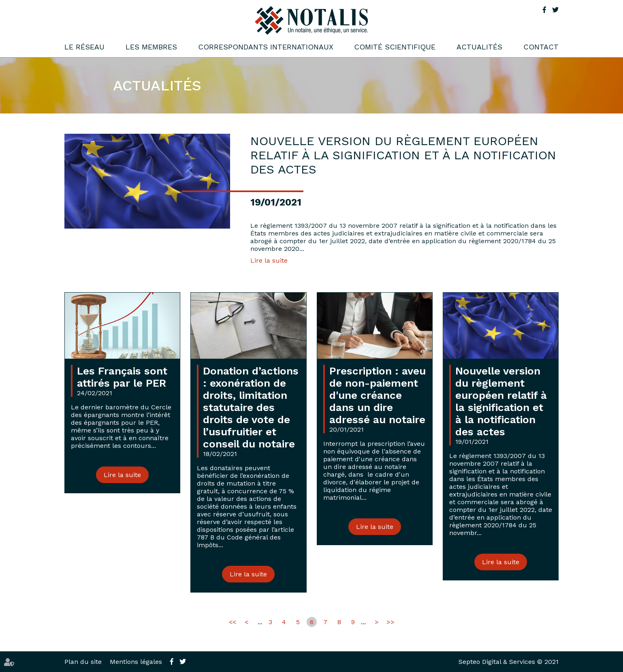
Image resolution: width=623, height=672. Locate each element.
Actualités (479, 47)
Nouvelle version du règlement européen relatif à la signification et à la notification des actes (501, 401)
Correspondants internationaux (266, 47)
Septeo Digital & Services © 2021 (509, 662)
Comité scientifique (395, 47)
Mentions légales (136, 662)
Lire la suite (269, 260)
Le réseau (84, 47)
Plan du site (83, 662)
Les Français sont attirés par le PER (122, 377)
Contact (541, 47)
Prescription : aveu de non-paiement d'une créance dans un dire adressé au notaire (378, 395)
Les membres (151, 47)
